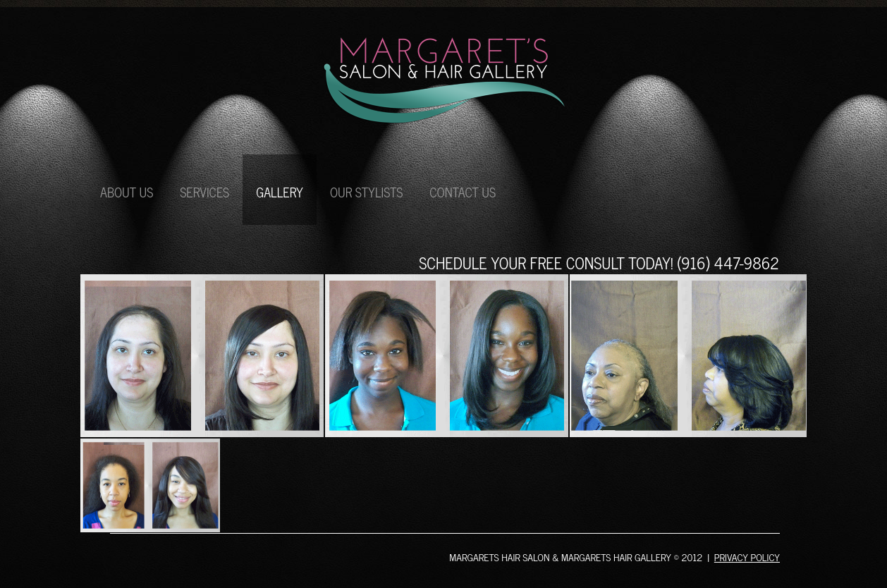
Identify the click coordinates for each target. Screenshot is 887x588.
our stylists (366, 192)
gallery (280, 192)
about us (127, 192)
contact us (463, 192)
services (204, 192)
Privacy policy (747, 557)
